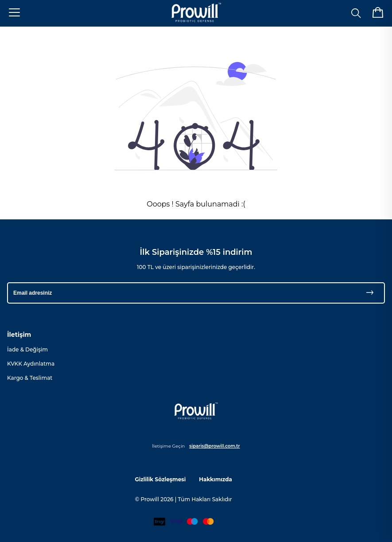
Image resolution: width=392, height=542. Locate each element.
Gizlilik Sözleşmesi (160, 479)
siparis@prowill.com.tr (214, 446)
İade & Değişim (27, 349)
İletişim (19, 335)
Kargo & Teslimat (30, 378)
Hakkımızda (215, 479)
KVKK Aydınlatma (31, 364)
